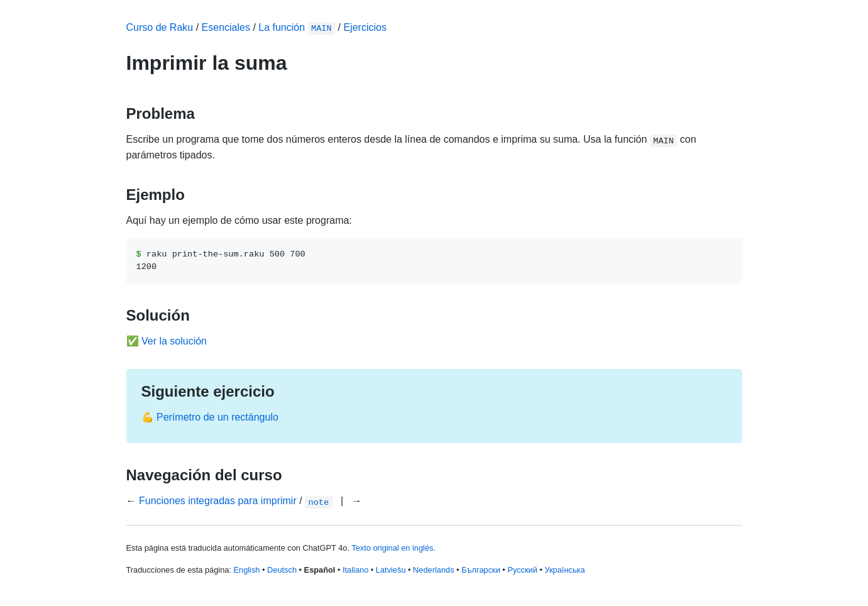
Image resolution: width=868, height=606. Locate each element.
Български (481, 570)
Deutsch (282, 570)
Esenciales (226, 27)
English (246, 570)
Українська (564, 570)
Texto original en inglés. (393, 548)
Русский (522, 570)
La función (297, 27)
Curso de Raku (160, 27)
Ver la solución (174, 341)
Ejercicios (365, 27)
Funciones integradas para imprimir (218, 501)
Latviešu (391, 570)
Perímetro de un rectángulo (217, 417)
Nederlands (433, 570)
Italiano (355, 570)
